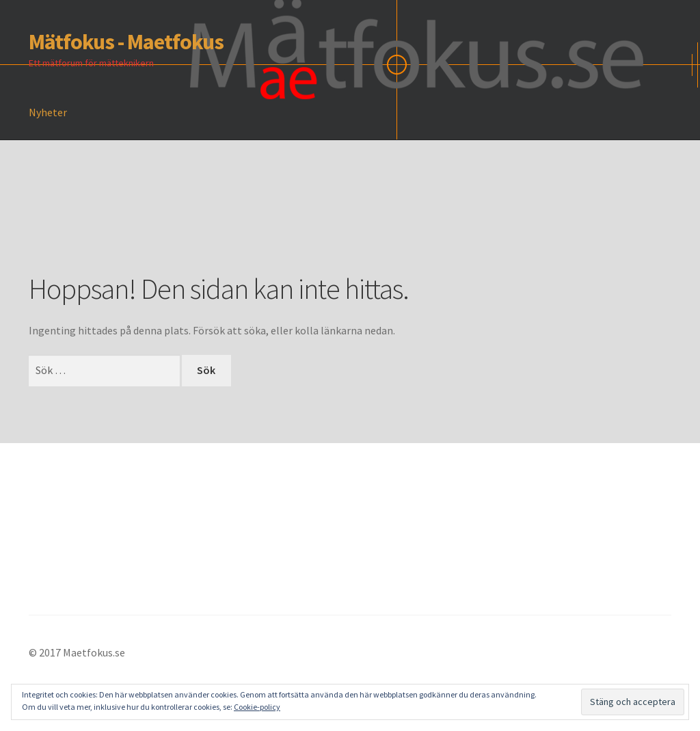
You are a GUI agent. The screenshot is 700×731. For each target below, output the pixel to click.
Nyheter (48, 112)
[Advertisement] (278, 226)
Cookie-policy (257, 707)
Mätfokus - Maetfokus (126, 42)
